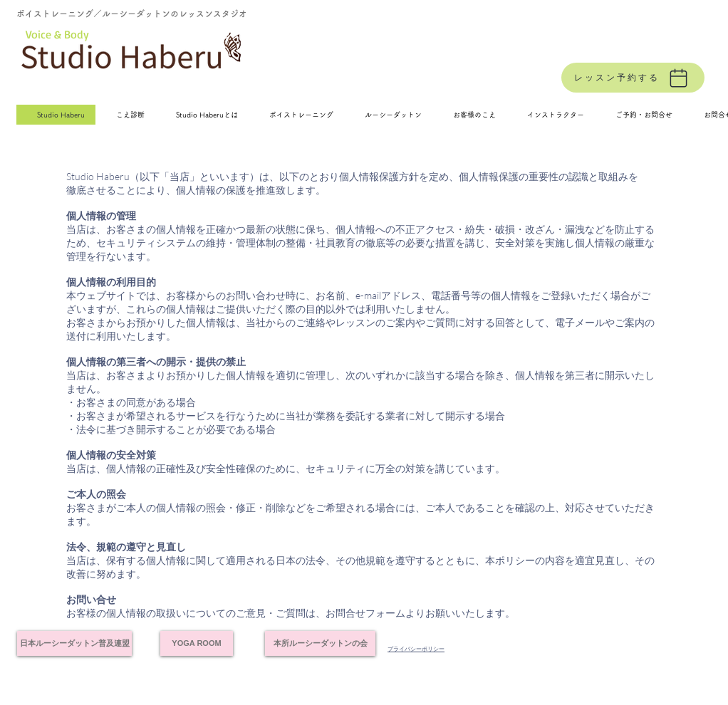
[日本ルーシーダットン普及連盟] (74, 643)
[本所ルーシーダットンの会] (320, 643)
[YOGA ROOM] (197, 643)
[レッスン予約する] (633, 78)
